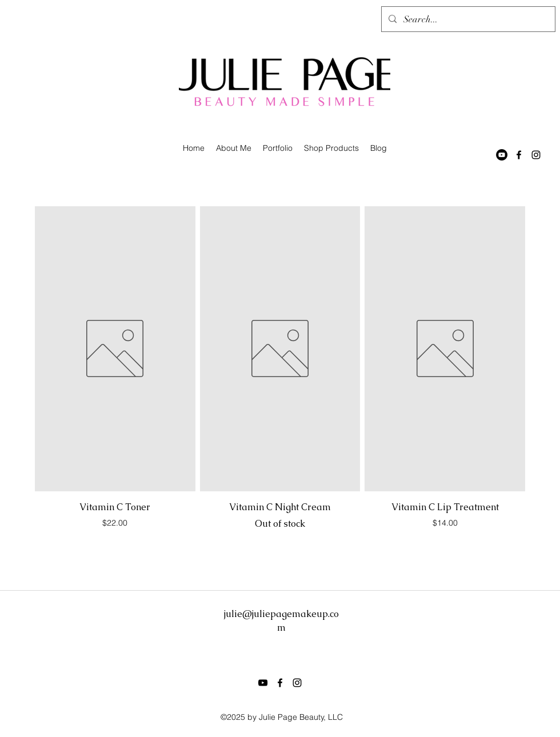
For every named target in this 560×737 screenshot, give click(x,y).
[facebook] (519, 155)
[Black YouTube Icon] (263, 683)
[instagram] (536, 155)
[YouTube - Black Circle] (502, 155)
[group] (280, 379)
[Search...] (467, 19)
